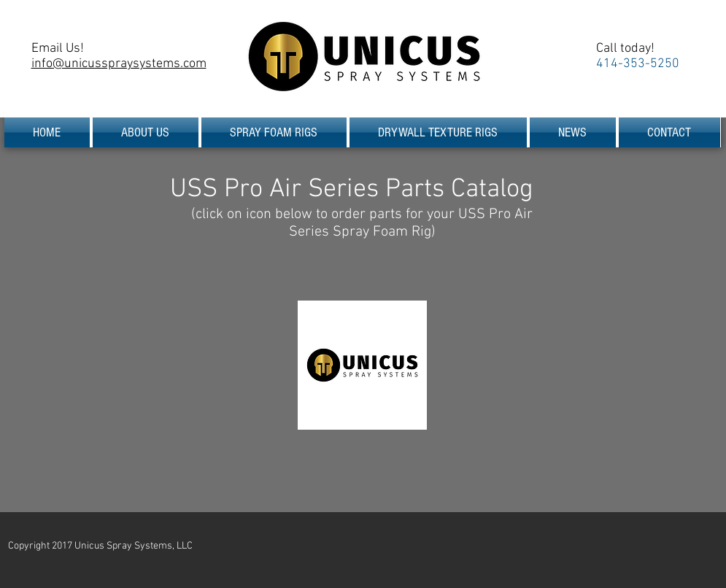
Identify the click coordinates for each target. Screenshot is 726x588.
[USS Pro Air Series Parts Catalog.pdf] (362, 367)
